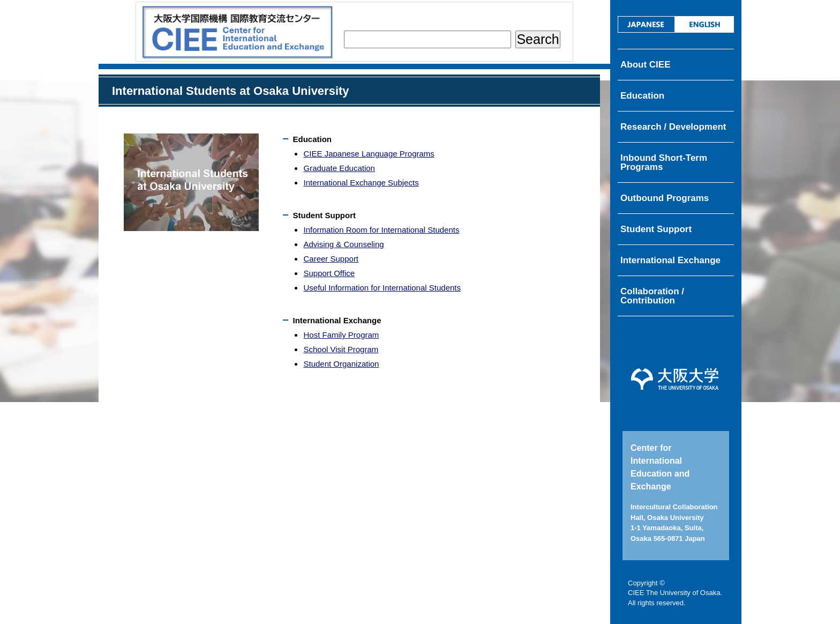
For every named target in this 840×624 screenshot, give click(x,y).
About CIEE (646, 65)
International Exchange (670, 260)
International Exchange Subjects (361, 183)
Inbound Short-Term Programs (664, 162)
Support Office (329, 273)
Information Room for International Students (381, 230)
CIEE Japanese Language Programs (369, 154)
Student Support (656, 229)
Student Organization (341, 364)
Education (642, 96)
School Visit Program (341, 349)
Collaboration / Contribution (652, 296)
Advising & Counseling (343, 244)
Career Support (331, 259)
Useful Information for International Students (382, 288)
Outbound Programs (665, 198)
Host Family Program (341, 335)
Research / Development (673, 127)
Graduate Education (339, 168)
